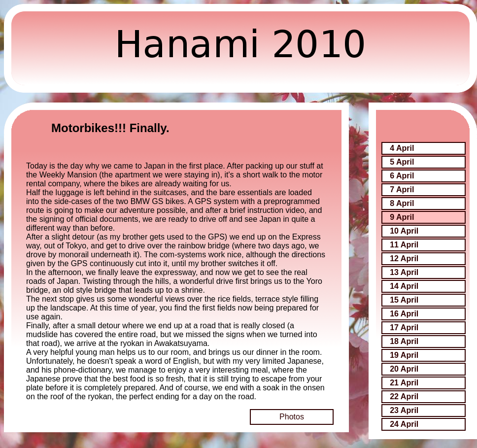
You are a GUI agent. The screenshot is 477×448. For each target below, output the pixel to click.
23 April (404, 410)
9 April (402, 217)
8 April (402, 203)
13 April (404, 272)
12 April (404, 258)
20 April (404, 369)
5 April (402, 162)
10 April (404, 231)
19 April (404, 355)
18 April (404, 341)
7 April (402, 190)
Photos (292, 417)
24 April (404, 424)
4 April (402, 148)
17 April (404, 327)
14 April (404, 286)
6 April (402, 176)
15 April (404, 300)
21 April (404, 383)
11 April (404, 245)
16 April (404, 314)
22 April (404, 396)
